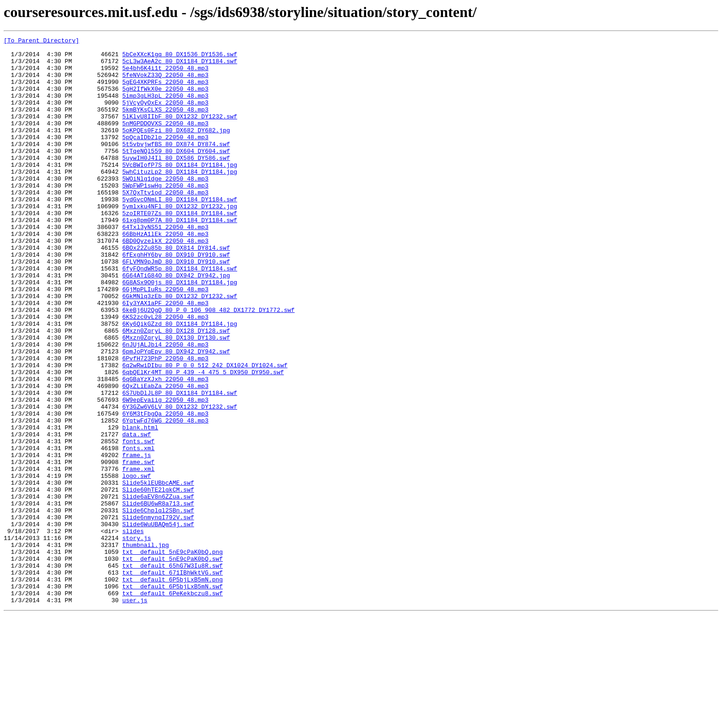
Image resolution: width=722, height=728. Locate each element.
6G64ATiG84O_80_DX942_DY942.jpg (176, 323)
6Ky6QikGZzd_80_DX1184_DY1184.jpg (180, 382)
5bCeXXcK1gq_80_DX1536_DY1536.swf (180, 58)
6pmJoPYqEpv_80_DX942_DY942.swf (176, 415)
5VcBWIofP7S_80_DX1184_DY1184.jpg (180, 191)
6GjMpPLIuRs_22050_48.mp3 (165, 340)
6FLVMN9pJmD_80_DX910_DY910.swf (176, 307)
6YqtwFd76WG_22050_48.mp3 (165, 498)
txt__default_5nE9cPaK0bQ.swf (172, 663)
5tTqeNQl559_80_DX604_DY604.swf (176, 174)
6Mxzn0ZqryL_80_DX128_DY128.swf (176, 390)
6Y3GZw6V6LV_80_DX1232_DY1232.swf (180, 481)
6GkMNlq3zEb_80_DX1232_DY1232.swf (180, 348)
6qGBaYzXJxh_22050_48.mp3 (165, 448)
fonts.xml (138, 531)
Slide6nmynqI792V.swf (158, 614)
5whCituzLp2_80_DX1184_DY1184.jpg (180, 199)
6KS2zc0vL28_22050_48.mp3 (165, 373)
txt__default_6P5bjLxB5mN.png (172, 688)
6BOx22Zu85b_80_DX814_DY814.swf (176, 290)
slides (133, 630)
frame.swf (138, 547)
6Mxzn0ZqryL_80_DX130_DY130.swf (176, 398)
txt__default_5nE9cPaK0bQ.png (172, 655)
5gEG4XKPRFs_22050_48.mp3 (165, 91)
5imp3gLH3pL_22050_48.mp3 (165, 108)
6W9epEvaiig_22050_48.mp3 (165, 473)
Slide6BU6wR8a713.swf (158, 597)
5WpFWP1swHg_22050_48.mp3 (165, 216)
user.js (135, 713)
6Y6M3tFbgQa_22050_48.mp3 (165, 489)
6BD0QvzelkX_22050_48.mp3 (165, 282)
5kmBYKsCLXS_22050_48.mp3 (165, 124)
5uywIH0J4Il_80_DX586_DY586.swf (176, 182)
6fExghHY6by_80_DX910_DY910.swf (176, 299)
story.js (136, 639)
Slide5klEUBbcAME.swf (158, 572)
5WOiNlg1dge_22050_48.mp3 (165, 207)
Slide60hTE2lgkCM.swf (158, 581)
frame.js (136, 539)
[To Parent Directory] (41, 41)
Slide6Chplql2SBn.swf (158, 605)
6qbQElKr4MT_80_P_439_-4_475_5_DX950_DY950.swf (203, 440)
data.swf (136, 514)
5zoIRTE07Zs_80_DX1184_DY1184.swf (180, 249)
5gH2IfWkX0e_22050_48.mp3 (165, 100)
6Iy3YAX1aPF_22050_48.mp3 (165, 357)
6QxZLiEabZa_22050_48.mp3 (165, 456)
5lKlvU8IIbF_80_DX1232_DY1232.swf (180, 133)
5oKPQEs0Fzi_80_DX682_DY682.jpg (176, 149)
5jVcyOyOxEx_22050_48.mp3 (165, 116)
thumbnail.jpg (145, 647)
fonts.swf (138, 523)
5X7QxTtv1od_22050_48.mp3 (165, 224)
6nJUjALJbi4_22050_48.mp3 (165, 406)
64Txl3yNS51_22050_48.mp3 (165, 265)
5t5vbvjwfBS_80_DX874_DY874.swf (176, 166)
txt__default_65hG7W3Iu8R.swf (172, 672)
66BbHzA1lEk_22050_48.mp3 (165, 274)
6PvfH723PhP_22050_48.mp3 (165, 423)
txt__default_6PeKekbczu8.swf (172, 705)
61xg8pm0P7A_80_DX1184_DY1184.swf (180, 257)
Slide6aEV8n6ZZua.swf (158, 589)
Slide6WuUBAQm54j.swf (158, 622)
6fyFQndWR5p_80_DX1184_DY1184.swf (180, 315)
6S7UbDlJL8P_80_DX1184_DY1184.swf (180, 464)
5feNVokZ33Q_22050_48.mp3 (165, 83)
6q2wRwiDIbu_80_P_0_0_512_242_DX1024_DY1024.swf (205, 431)
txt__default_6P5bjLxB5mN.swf (172, 697)
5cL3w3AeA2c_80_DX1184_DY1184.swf (180, 66)
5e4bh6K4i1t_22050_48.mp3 (165, 75)
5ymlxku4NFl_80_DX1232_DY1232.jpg (180, 241)
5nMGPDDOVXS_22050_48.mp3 (165, 141)
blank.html (140, 506)
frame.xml (138, 556)
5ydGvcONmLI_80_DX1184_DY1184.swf (180, 232)
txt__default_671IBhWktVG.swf (172, 680)
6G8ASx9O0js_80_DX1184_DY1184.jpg (180, 332)
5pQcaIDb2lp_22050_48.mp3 (165, 158)
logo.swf (136, 564)
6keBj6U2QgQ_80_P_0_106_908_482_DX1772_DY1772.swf (208, 365)
